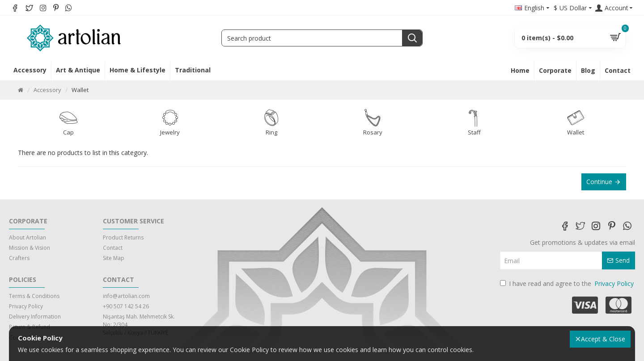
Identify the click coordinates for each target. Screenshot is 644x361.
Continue (599, 182)
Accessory (47, 90)
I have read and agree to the (568, 283)
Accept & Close (603, 339)
